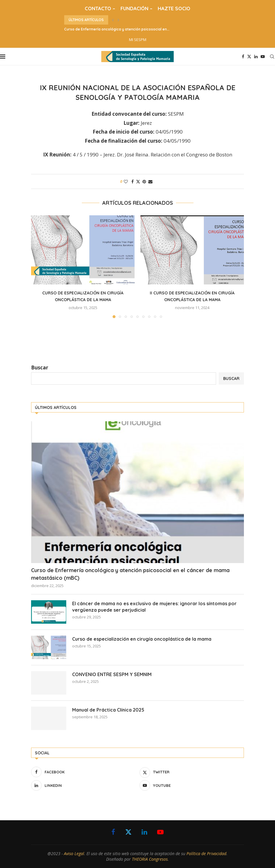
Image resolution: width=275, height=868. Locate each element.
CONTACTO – (100, 8)
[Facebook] (243, 57)
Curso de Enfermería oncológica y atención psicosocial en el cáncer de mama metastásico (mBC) (130, 574)
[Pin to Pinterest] (144, 181)
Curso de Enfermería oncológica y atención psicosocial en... (117, 29)
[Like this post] (126, 181)
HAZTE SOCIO (174, 8)
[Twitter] (249, 57)
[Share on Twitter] (138, 181)
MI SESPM (138, 40)
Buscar (40, 368)
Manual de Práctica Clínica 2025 (108, 710)
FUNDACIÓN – (136, 8)
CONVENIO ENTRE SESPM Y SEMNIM (112, 674)
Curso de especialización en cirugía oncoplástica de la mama (142, 639)
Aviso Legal (74, 853)
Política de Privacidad (206, 853)
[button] (113, 20)
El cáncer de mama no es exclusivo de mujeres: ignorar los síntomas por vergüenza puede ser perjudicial (154, 607)
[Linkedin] (256, 57)
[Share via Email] (150, 181)
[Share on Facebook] (133, 181)
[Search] (272, 57)
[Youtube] (263, 57)
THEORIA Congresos (150, 859)
